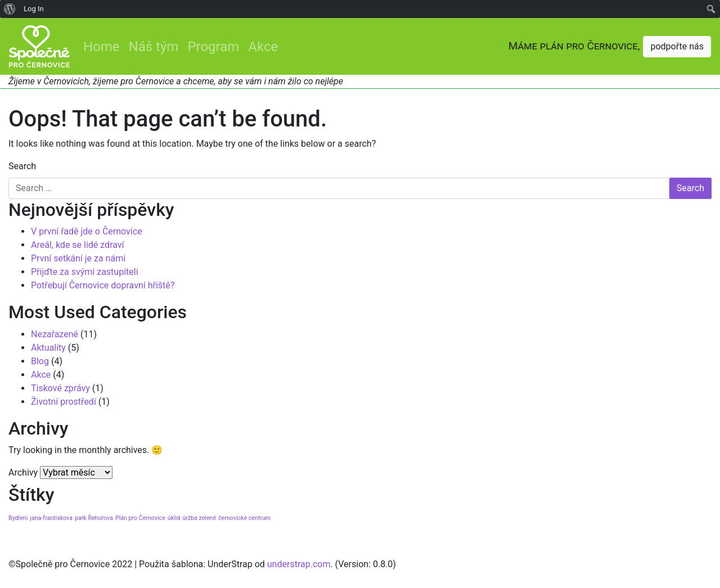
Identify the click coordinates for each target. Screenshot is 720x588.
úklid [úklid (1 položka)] (174, 518)
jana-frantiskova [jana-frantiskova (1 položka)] (51, 518)
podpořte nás (677, 46)
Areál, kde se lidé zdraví (78, 245)
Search (22, 166)
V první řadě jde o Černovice (87, 231)
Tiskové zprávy (60, 388)
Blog (40, 361)
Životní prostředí (64, 402)
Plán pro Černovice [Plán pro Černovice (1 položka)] (140, 518)
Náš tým (154, 47)
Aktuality (48, 348)
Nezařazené (55, 334)
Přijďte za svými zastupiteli (85, 272)
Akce (263, 47)
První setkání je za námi (78, 258)
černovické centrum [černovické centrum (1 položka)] (244, 518)
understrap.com (299, 564)
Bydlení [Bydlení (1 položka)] (18, 518)
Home (102, 47)
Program (213, 47)
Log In (34, 9)
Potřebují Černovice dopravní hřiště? (103, 285)
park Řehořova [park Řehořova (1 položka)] (94, 518)
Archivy (23, 472)
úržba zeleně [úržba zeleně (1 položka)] (199, 518)
